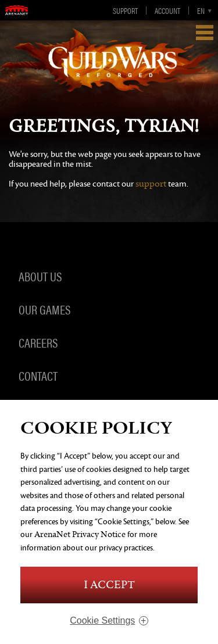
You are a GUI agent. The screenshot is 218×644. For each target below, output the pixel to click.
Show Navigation (205, 33)
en (201, 10)
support (151, 184)
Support (125, 10)
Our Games (44, 309)
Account (167, 10)
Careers (38, 342)
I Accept (109, 585)
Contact (38, 375)
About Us (40, 276)
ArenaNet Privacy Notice (80, 534)
